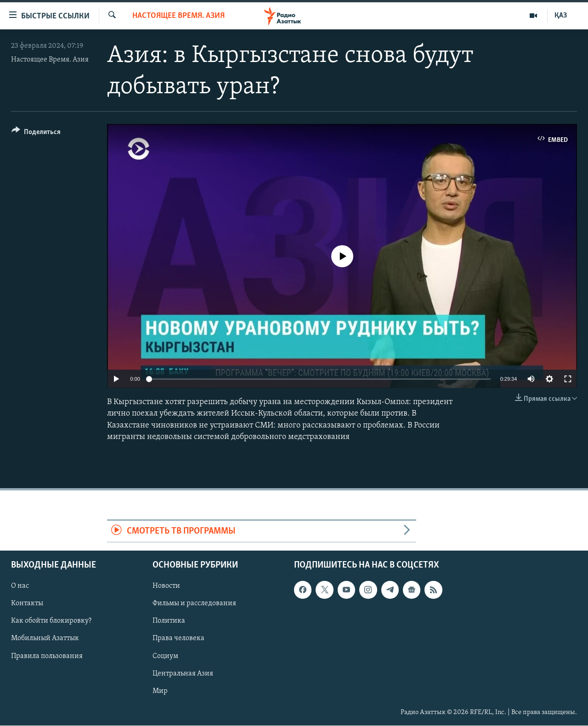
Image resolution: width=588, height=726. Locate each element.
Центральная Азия (183, 674)
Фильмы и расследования (194, 604)
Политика (169, 621)
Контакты (27, 604)
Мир (160, 691)
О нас (20, 586)
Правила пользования (47, 656)
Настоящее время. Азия (178, 16)
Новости (166, 586)
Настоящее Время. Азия (50, 60)
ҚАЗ (561, 16)
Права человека (178, 639)
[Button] (36, 133)
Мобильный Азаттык (45, 639)
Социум (165, 656)
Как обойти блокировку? (51, 621)
